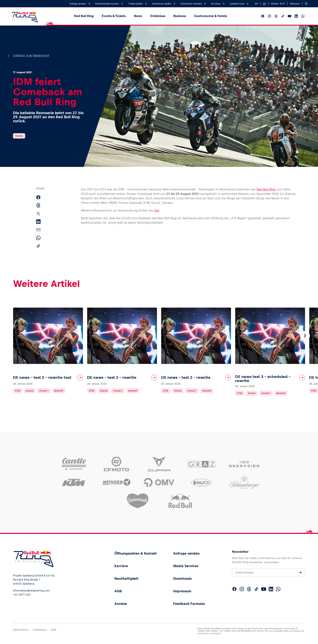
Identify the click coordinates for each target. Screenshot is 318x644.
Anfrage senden (186, 553)
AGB (118, 591)
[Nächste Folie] (305, 336)
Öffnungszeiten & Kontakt (136, 553)
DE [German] (264, 4)
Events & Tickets (114, 16)
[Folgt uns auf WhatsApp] (303, 16)
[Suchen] (306, 4)
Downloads (182, 579)
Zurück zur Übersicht (31, 56)
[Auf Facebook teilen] (38, 197)
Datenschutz (21, 630)
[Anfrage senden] (300, 572)
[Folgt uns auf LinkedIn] (296, 16)
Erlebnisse (158, 16)
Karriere (121, 566)
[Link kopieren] (38, 246)
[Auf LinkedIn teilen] (38, 222)
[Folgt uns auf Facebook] (263, 16)
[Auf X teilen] (38, 214)
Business (180, 16)
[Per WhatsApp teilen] (38, 238)
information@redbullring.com (31, 591)
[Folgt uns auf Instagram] (269, 16)
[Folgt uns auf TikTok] (283, 16)
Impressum (182, 591)
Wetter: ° (278, 4)
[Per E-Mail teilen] (38, 230)
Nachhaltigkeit (126, 579)
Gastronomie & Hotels (211, 16)
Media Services (186, 566)
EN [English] (256, 4)
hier (157, 210)
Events (19, 136)
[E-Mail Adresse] (269, 572)
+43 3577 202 (22, 595)
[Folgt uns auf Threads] (276, 16)
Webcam (295, 4)
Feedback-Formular (189, 604)
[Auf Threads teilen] (38, 205)
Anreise (121, 604)
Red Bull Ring (84, 16)
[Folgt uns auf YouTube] (290, 16)
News (138, 16)
